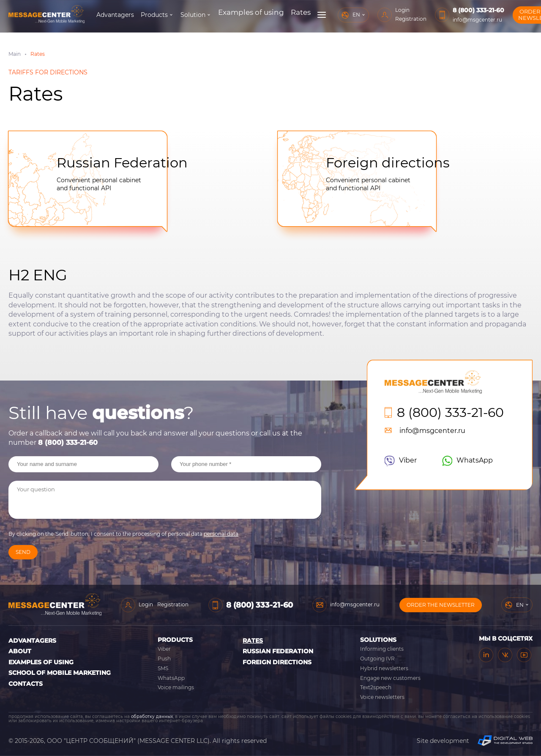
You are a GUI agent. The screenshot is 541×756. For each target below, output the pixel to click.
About (20, 651)
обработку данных (152, 716)
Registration (384, 19)
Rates (253, 641)
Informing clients (382, 649)
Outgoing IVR (377, 659)
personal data (221, 534)
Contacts (26, 684)
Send (23, 552)
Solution (229, 15)
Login (376, 10)
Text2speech (376, 687)
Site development (475, 741)
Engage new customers (390, 678)
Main (15, 54)
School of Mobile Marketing (60, 673)
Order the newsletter (511, 15)
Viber (401, 461)
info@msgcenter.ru (451, 20)
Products (191, 15)
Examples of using (41, 662)
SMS (163, 668)
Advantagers (152, 15)
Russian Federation (122, 163)
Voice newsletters (382, 697)
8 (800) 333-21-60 (452, 10)
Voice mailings (176, 687)
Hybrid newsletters (384, 668)
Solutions (378, 640)
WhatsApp (467, 461)
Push (164, 659)
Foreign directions (388, 163)
